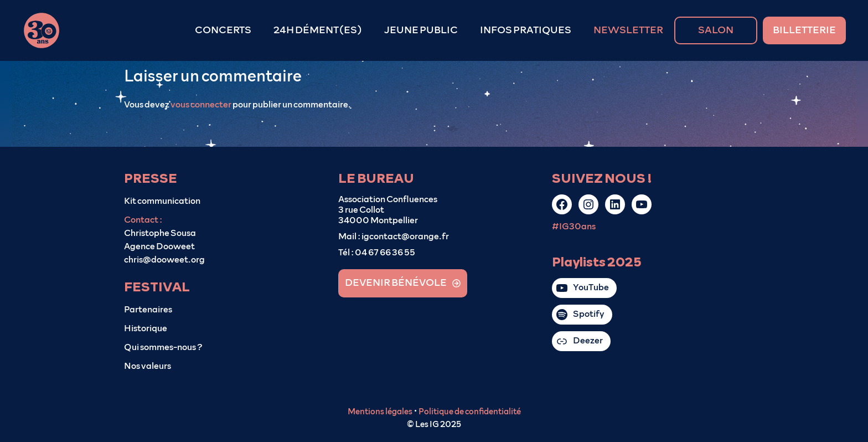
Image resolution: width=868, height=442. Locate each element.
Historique (146, 328)
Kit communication (162, 201)
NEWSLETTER (628, 30)
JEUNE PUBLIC (421, 30)
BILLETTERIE (804, 30)
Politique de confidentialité (470, 412)
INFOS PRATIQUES (526, 30)
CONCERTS (223, 30)
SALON (716, 30)
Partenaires (148, 310)
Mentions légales (380, 412)
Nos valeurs (148, 366)
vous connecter (201, 105)
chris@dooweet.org (164, 260)
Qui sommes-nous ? (163, 347)
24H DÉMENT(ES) (318, 30)
